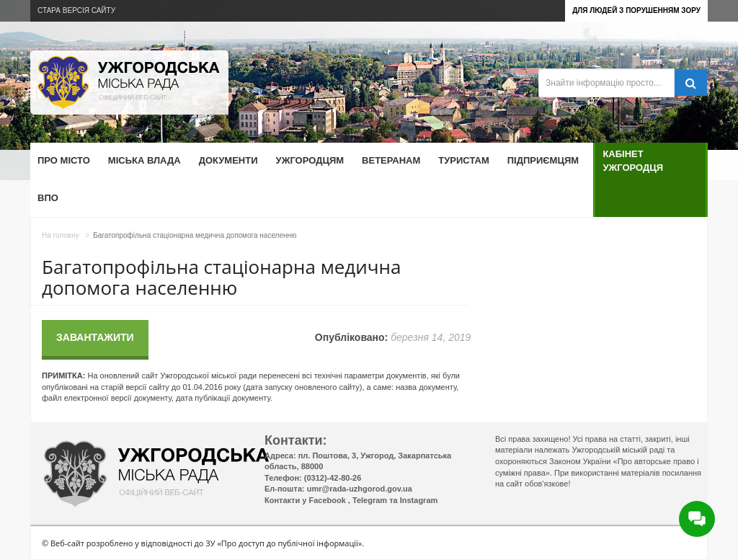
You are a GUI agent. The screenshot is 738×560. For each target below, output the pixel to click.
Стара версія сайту (76, 10)
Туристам (463, 160)
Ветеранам (391, 160)
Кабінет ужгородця (633, 160)
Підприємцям (543, 160)
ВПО (48, 198)
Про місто (64, 160)
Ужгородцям (310, 160)
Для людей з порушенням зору (636, 10)
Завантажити (95, 337)
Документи (228, 160)
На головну (61, 235)
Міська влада (145, 160)
